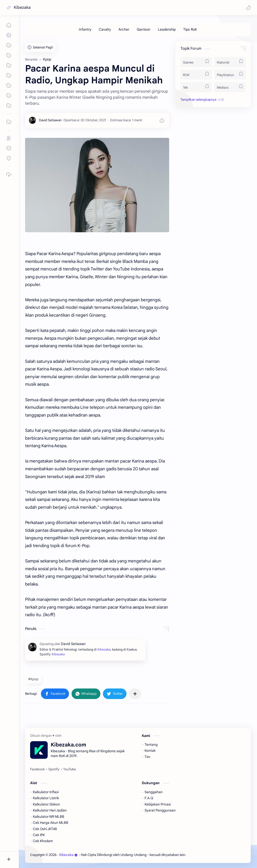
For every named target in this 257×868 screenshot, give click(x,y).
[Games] (196, 62)
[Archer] (124, 29)
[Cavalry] (105, 29)
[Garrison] (144, 29)
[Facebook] (37, 769)
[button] (248, 8)
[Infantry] (85, 29)
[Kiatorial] (230, 62)
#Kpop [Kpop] (33, 679)
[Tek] (196, 87)
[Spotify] (54, 769)
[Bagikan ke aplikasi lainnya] (135, 694)
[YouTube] (70, 769)
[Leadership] (167, 29)
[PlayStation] (230, 75)
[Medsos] (230, 87)
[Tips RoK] (190, 29)
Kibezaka (22, 8)
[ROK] (196, 75)
